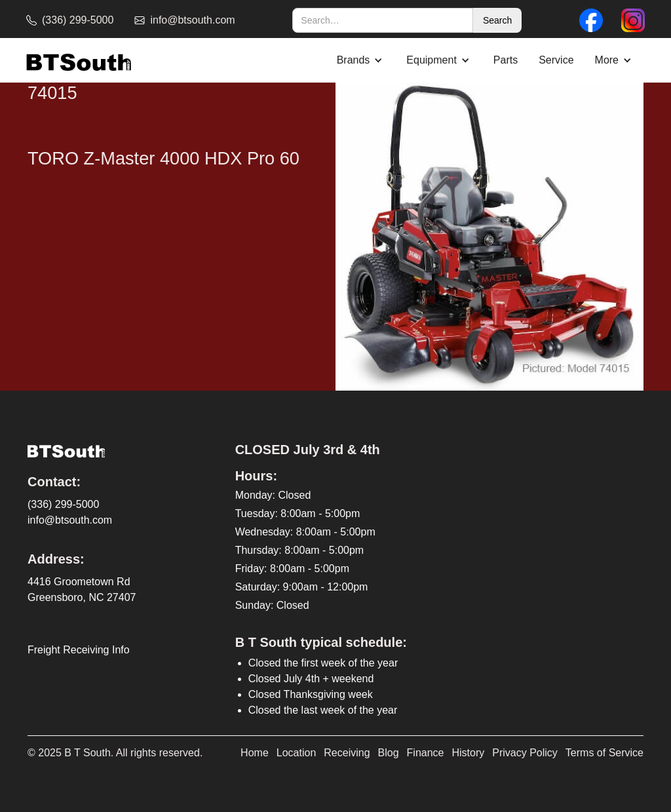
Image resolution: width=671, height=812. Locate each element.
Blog (389, 753)
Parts (506, 60)
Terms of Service (604, 753)
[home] (79, 61)
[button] (361, 60)
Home (255, 753)
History (469, 753)
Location (297, 753)
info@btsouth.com (70, 520)
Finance (426, 753)
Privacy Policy (525, 753)
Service (556, 60)
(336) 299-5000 (63, 504)
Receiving (347, 753)
